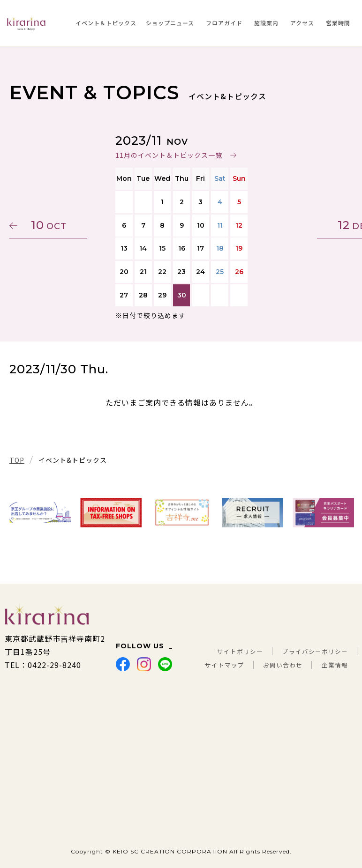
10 (54, 225)
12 (308, 225)
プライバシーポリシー (308, 638)
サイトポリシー (219, 638)
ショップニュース (170, 23)
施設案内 (266, 23)
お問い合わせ (324, 652)
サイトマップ (255, 652)
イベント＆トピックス (106, 23)
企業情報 (332, 665)
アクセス (302, 23)
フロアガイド (224, 23)
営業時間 (338, 23)
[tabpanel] (40, 513)
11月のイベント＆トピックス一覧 (168, 155)
